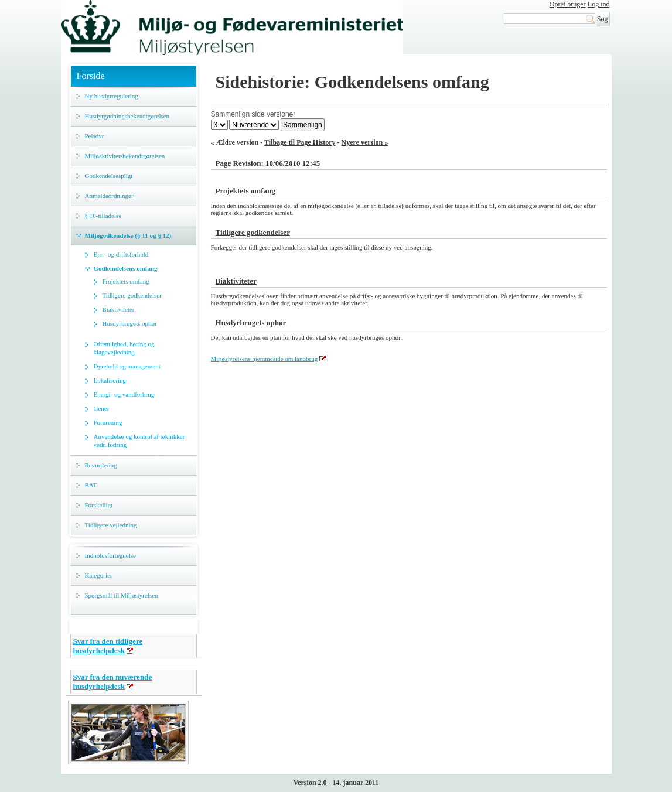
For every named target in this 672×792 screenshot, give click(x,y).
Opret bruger (568, 4)
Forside (91, 76)
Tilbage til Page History (300, 142)
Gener (102, 408)
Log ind (599, 4)
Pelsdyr (95, 136)
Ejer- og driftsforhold (121, 254)
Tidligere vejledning (111, 525)
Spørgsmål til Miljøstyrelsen (122, 595)
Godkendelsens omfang (126, 268)
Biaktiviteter (119, 309)
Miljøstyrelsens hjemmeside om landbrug (265, 359)
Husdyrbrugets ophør (130, 323)
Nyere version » (365, 142)
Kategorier (99, 575)
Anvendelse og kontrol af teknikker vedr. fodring (139, 441)
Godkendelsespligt (109, 176)
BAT (91, 485)
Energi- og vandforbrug (124, 394)
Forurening (108, 422)
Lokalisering (110, 380)
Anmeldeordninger (109, 196)
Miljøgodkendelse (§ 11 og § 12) (128, 235)
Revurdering (101, 465)
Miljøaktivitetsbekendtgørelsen (125, 156)
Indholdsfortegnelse (110, 555)
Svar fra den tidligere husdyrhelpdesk (108, 646)
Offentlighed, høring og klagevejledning (124, 348)
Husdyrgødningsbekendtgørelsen (127, 116)
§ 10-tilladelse (103, 216)
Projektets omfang (126, 281)
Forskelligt (99, 505)
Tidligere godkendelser (132, 295)
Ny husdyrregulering (112, 96)
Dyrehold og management (127, 366)
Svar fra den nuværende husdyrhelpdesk (113, 682)
